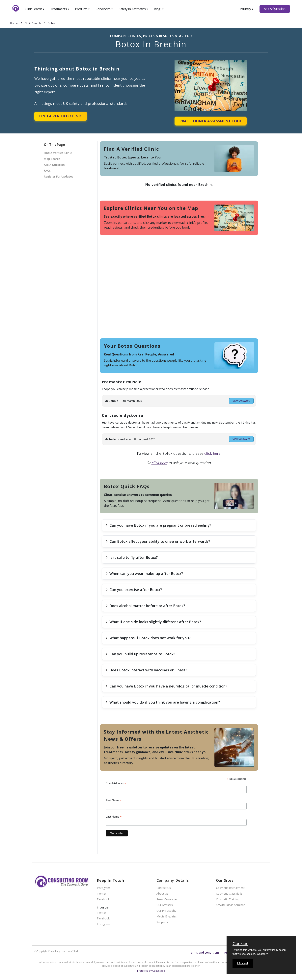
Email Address (116, 783)
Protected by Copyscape (151, 971)
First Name (114, 800)
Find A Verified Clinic (61, 116)
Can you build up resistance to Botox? (140, 654)
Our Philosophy (166, 911)
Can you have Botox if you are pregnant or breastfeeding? (158, 525)
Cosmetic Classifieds (229, 894)
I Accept (243, 963)
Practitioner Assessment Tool (211, 121)
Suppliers (162, 922)
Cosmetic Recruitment (230, 888)
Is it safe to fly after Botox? (132, 557)
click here (212, 453)
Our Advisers (165, 905)
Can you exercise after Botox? (134, 590)
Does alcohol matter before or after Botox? (145, 606)
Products (82, 9)
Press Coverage (167, 899)
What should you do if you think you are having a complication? (163, 702)
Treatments (60, 9)
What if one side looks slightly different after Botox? (153, 622)
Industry (247, 9)
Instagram (103, 888)
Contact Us (164, 888)
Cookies (240, 944)
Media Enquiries (167, 917)
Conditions (104, 9)
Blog (159, 9)
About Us (162, 894)
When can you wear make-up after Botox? (144, 574)
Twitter (101, 894)
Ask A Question (275, 9)
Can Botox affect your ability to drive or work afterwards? (158, 541)
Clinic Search (35, 9)
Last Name (114, 817)
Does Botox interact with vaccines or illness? (146, 670)
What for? (262, 954)
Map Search (52, 159)
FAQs (47, 170)
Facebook (103, 899)
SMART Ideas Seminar (230, 905)
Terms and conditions (204, 952)
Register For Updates (58, 176)
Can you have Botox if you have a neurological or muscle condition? (166, 686)
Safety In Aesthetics (133, 9)
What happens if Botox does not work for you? (148, 638)
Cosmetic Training (228, 899)
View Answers (241, 401)
